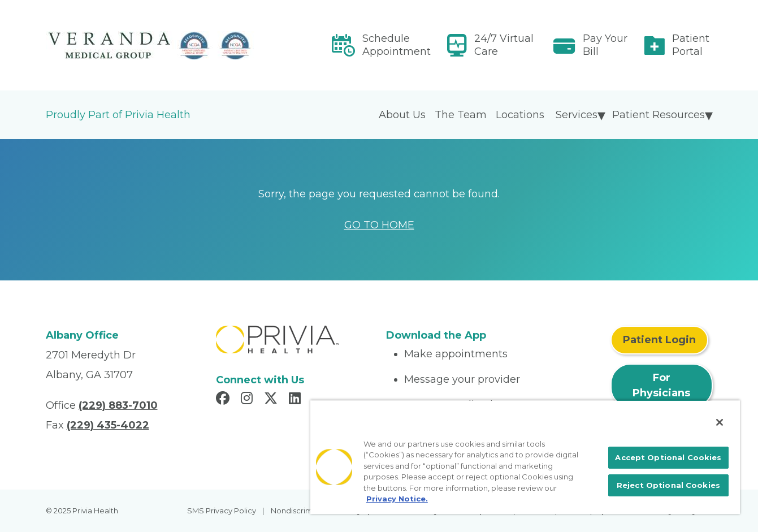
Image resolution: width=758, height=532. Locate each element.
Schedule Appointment (397, 45)
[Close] (720, 422)
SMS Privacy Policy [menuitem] (222, 511)
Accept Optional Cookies (668, 457)
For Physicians (661, 385)
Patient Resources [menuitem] (659, 115)
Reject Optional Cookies (668, 485)
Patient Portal (691, 45)
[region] (525, 457)
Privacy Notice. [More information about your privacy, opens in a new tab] (397, 499)
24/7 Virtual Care (504, 45)
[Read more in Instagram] (248, 400)
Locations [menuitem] (520, 115)
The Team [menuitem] (461, 115)
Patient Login (659, 340)
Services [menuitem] (577, 115)
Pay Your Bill (605, 45)
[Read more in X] (272, 400)
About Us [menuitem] (402, 115)
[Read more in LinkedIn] (296, 400)
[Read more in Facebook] (224, 400)
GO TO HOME (379, 225)
